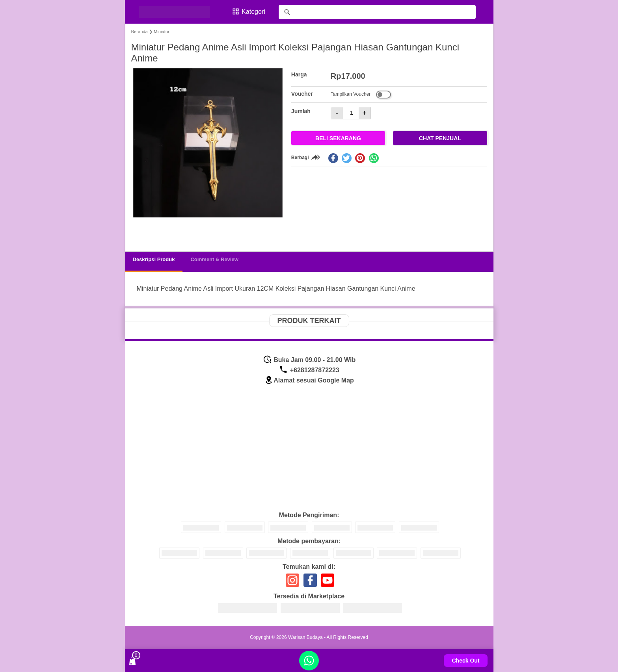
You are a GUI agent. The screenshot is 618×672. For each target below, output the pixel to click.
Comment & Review (214, 259)
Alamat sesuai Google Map (309, 380)
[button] (145, 231)
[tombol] (287, 12)
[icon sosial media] (292, 583)
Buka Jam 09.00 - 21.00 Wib (309, 360)
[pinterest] (360, 158)
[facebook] (333, 158)
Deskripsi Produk (154, 259)
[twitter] (347, 158)
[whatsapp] (374, 158)
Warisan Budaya (305, 637)
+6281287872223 (309, 370)
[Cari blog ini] (377, 12)
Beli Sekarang (338, 138)
